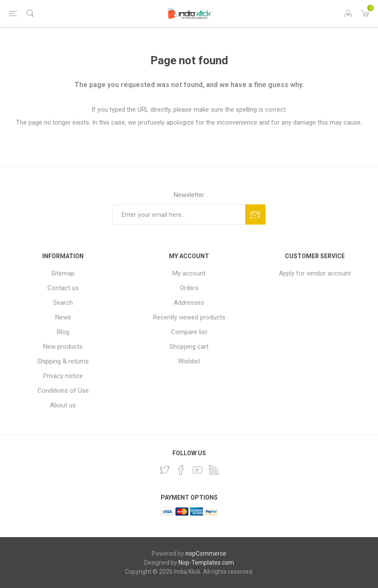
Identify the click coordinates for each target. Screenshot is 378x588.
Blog (63, 332)
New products (63, 347)
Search (63, 303)
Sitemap (63, 273)
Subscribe (255, 214)
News (63, 317)
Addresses (189, 303)
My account (189, 273)
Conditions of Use (63, 391)
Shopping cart (189, 347)
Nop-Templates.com (206, 563)
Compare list (189, 332)
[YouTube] (197, 470)
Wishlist (189, 361)
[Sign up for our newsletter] (179, 214)
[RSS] (214, 470)
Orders (189, 288)
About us (63, 405)
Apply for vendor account (315, 273)
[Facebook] (181, 470)
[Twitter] (165, 470)
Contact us (63, 288)
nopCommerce (206, 554)
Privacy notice (63, 376)
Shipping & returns (63, 361)
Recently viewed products (189, 317)
